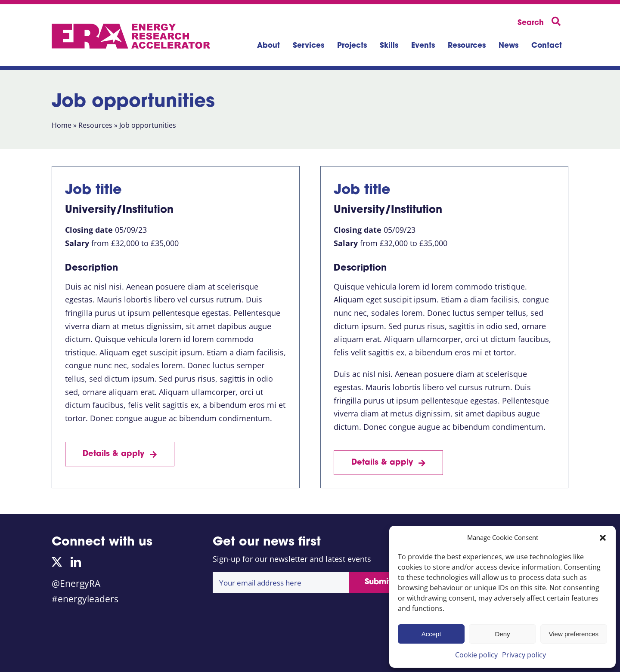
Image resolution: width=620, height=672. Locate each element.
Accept (431, 634)
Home (62, 125)
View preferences (574, 634)
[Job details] (120, 454)
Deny (502, 634)
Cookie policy (476, 655)
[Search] (541, 22)
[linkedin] (76, 562)
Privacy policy (524, 655)
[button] (603, 538)
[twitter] (57, 562)
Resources (95, 125)
